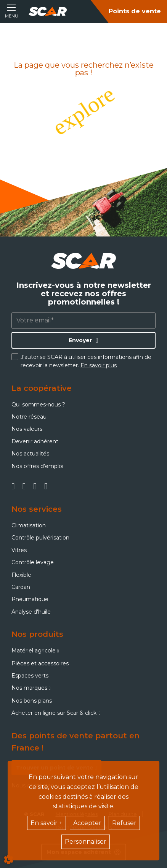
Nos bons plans (32, 701)
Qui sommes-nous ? (38, 405)
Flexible (21, 575)
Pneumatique (30, 599)
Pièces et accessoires (40, 663)
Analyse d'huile (31, 612)
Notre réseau (29, 417)
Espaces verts (30, 676)
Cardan (21, 587)
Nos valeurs (27, 429)
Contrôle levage (33, 562)
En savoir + (47, 823)
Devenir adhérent (35, 441)
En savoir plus (99, 365)
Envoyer (80, 340)
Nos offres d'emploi (37, 466)
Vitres (19, 550)
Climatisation (29, 525)
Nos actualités (30, 454)
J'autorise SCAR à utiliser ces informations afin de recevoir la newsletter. (86, 361)
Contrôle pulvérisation (40, 538)
